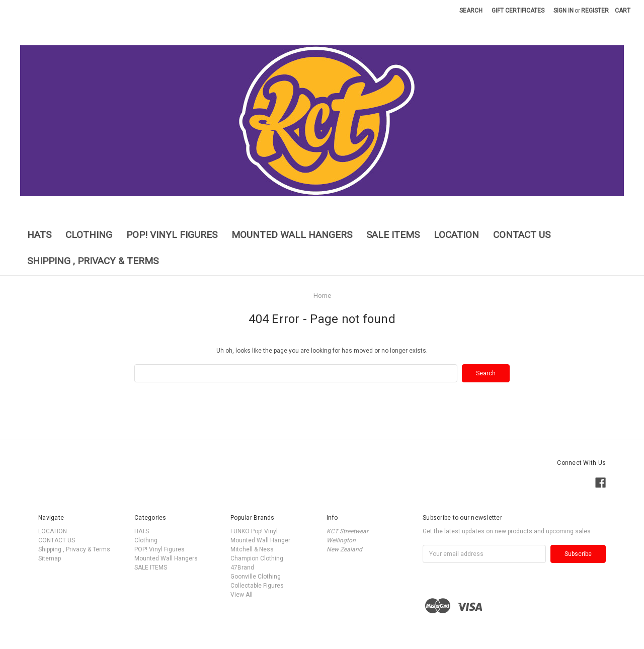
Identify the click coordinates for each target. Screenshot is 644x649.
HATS (39, 235)
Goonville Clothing (256, 577)
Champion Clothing (257, 558)
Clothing (89, 235)
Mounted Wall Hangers (292, 235)
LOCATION (456, 235)
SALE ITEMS (393, 235)
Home (322, 296)
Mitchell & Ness (252, 549)
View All (242, 595)
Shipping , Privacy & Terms (93, 261)
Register (595, 11)
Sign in (563, 11)
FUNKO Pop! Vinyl (254, 531)
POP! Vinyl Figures (172, 235)
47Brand (242, 567)
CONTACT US (522, 235)
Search (471, 11)
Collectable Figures (257, 586)
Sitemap (50, 558)
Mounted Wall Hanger (260, 540)
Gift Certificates (518, 11)
